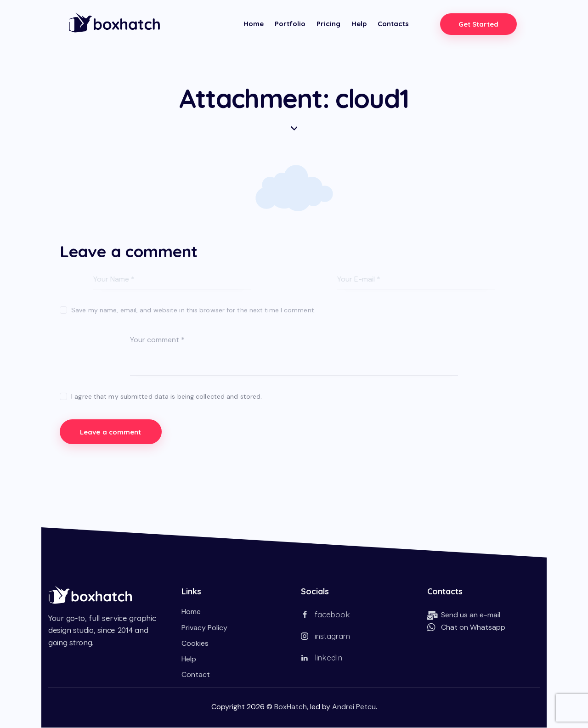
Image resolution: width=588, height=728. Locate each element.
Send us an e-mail (471, 615)
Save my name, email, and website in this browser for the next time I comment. (193, 310)
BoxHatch (291, 707)
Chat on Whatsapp (473, 628)
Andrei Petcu (354, 707)
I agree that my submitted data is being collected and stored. (167, 396)
